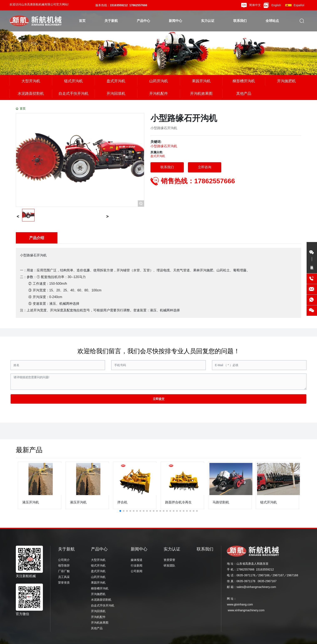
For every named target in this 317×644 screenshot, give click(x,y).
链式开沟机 (73, 81)
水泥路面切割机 (31, 94)
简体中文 (255, 5)
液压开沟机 (31, 502)
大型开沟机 (31, 81)
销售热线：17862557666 (198, 181)
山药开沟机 (159, 81)
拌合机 (122, 502)
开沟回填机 (116, 94)
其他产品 (244, 94)
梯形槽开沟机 (244, 81)
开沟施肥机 (286, 81)
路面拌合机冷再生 (178, 502)
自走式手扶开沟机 (73, 94)
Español (299, 5)
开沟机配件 (159, 94)
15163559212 (119, 5)
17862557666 (138, 5)
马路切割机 (221, 502)
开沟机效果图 (201, 94)
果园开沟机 (201, 81)
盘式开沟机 (116, 81)
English (276, 5)
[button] (120, 511)
